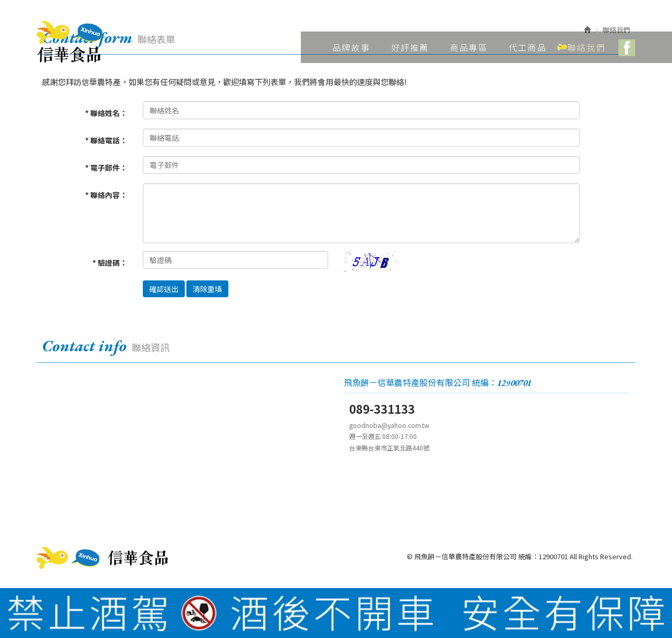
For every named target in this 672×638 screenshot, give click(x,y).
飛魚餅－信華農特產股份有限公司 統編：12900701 (70, 42)
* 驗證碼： (110, 263)
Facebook (627, 48)
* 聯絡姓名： (106, 113)
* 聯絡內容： (106, 195)
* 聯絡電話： (106, 140)
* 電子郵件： (106, 168)
